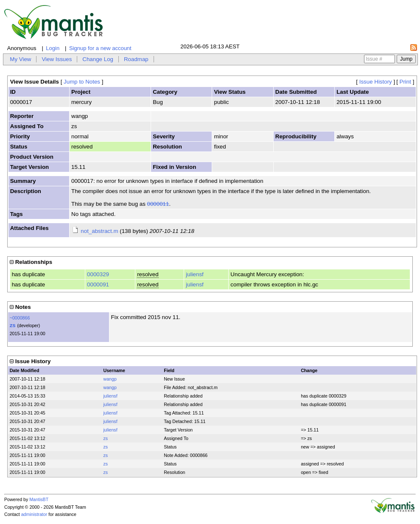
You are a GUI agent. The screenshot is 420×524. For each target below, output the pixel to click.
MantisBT (39, 499)
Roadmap (136, 59)
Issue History (376, 82)
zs (13, 325)
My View (20, 59)
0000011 (158, 204)
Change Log (98, 59)
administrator (34, 514)
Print (405, 82)
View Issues (57, 59)
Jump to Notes (82, 82)
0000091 (98, 284)
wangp (110, 379)
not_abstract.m (99, 231)
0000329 (98, 274)
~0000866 (20, 318)
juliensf (195, 274)
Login (53, 48)
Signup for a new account (100, 48)
